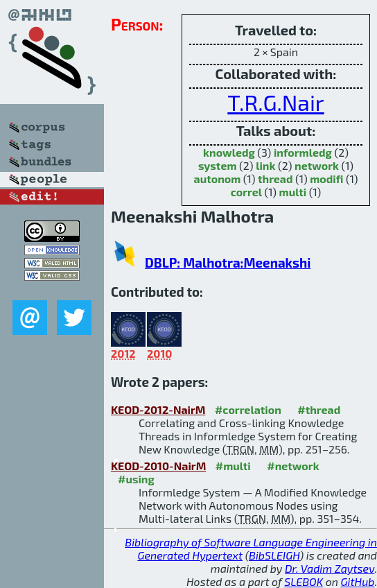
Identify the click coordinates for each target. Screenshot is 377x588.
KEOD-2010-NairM (158, 466)
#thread (319, 409)
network (317, 165)
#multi (233, 466)
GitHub (358, 581)
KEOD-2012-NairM (158, 409)
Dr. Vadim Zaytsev (330, 568)
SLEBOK (304, 581)
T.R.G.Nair (275, 102)
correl (246, 192)
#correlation (248, 409)
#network (293, 466)
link (265, 165)
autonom (218, 179)
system (218, 165)
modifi (326, 179)
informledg (303, 152)
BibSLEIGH (274, 555)
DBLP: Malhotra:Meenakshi (228, 262)
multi (293, 192)
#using (136, 479)
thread (275, 179)
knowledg (229, 152)
